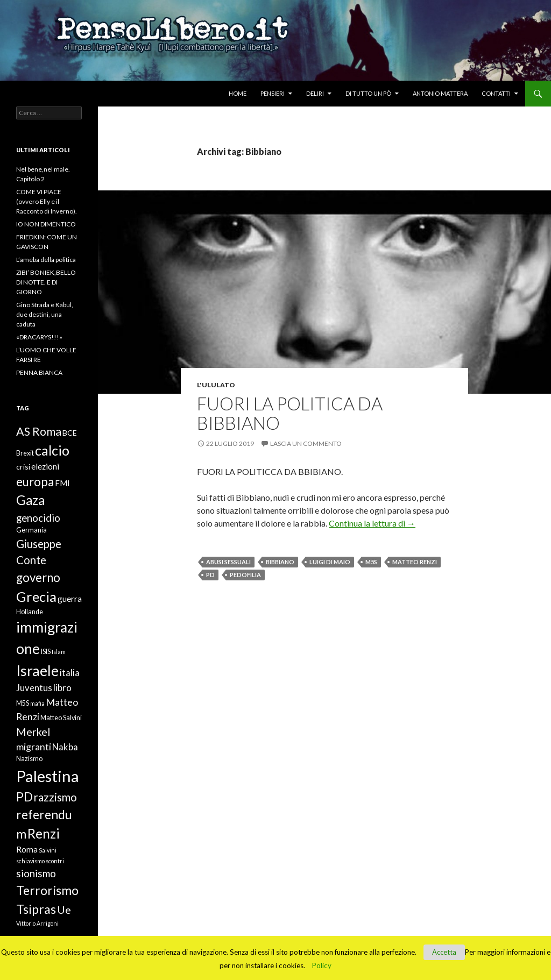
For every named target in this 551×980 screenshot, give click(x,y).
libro (62, 688)
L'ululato (216, 385)
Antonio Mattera (440, 93)
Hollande (30, 612)
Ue (64, 910)
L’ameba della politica (46, 260)
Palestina (48, 776)
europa (35, 482)
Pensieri (273, 93)
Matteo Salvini (61, 718)
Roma (27, 849)
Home (238, 93)
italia (70, 673)
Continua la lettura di (372, 523)
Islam (59, 652)
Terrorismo (47, 890)
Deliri (315, 93)
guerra (70, 599)
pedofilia (245, 575)
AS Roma (39, 431)
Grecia (36, 596)
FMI (62, 483)
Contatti (496, 93)
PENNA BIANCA (39, 372)
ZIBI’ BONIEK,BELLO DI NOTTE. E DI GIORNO (46, 282)
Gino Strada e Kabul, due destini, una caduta (45, 314)
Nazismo (29, 759)
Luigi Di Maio (330, 562)
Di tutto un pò (368, 93)
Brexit (25, 453)
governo (38, 577)
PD (210, 575)
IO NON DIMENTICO (46, 224)
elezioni (45, 466)
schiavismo (30, 861)
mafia (37, 703)
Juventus (34, 688)
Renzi (44, 833)
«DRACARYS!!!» (39, 337)
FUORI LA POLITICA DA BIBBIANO (290, 413)
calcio (52, 450)
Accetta (444, 952)
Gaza (30, 500)
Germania (31, 530)
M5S (371, 562)
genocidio (38, 518)
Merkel (33, 732)
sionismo (36, 873)
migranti (34, 747)
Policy (322, 965)
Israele (37, 670)
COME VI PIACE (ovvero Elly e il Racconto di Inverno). (47, 201)
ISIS (46, 652)
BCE (70, 433)
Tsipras (36, 909)
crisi (23, 467)
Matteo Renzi (415, 562)
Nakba (65, 747)
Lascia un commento (306, 443)
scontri (55, 861)
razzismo (55, 797)
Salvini (48, 850)
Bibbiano (280, 562)
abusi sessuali (228, 562)
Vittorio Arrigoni (37, 923)
